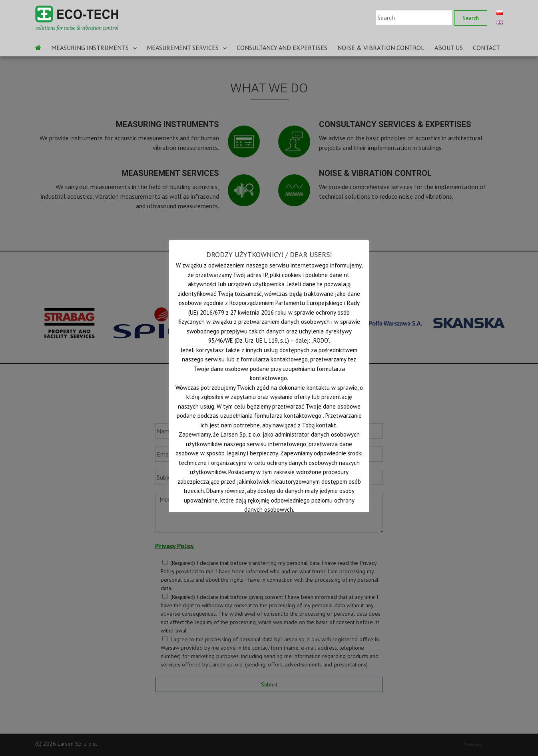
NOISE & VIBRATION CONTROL (381, 48)
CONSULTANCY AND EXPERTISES (282, 48)
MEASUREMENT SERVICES (183, 48)
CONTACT (486, 48)
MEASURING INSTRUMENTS (90, 48)
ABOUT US (449, 48)
